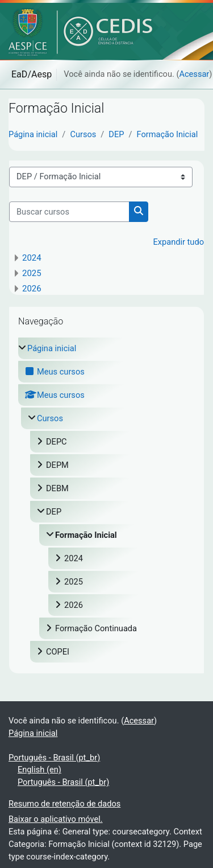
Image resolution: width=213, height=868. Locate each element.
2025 (32, 273)
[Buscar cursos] (69, 212)
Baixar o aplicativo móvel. (56, 819)
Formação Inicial (168, 134)
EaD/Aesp (32, 74)
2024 (32, 258)
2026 (32, 289)
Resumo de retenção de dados (64, 804)
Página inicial (33, 134)
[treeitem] (106, 500)
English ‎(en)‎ (39, 770)
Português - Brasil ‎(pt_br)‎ (54, 758)
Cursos (83, 134)
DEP (116, 134)
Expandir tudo (178, 242)
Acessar (194, 74)
